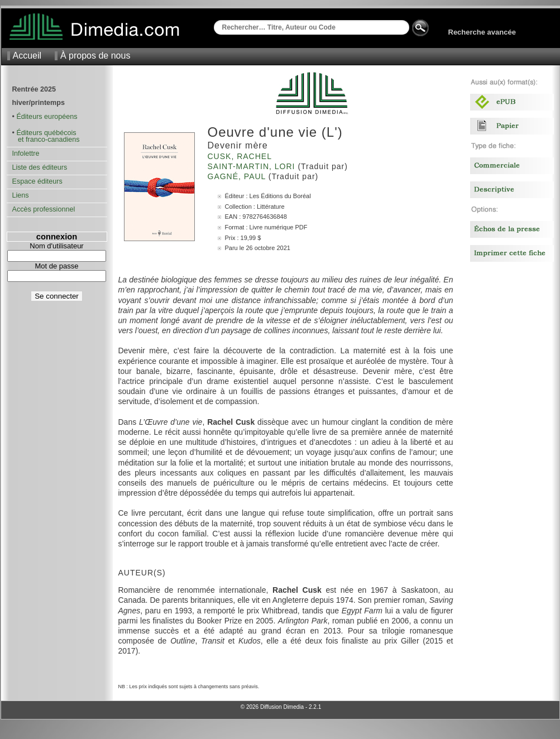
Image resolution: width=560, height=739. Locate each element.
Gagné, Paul (238, 176)
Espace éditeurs (37, 181)
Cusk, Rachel (241, 156)
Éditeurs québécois (46, 133)
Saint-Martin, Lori (253, 166)
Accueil (27, 56)
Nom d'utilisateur (56, 246)
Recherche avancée (482, 32)
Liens (21, 195)
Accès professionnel (44, 209)
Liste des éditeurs (40, 167)
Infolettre (26, 153)
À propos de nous (95, 56)
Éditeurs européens (47, 117)
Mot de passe (56, 266)
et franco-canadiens (46, 140)
